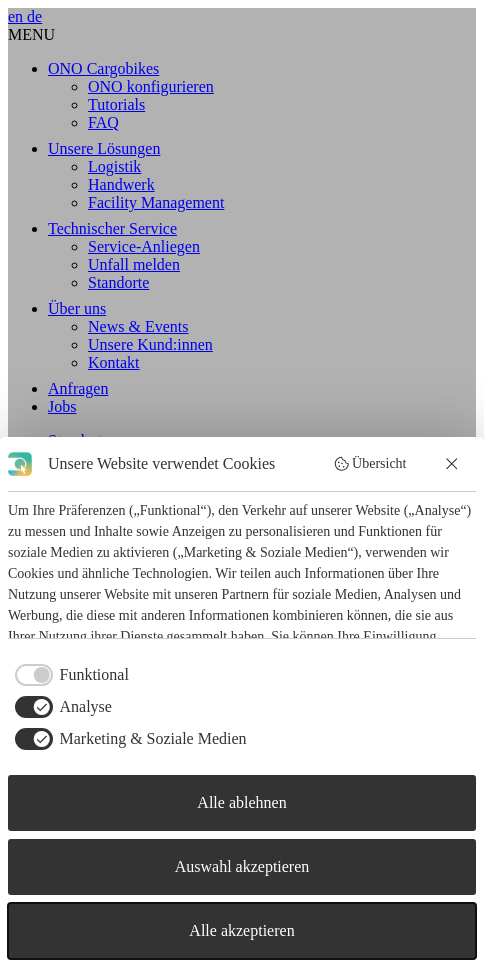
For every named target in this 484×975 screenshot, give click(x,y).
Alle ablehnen (241, 802)
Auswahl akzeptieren (242, 866)
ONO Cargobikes (103, 68)
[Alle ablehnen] (453, 464)
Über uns (77, 308)
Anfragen (78, 388)
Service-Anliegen (144, 246)
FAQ (103, 122)
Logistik (114, 166)
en (17, 16)
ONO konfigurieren (151, 86)
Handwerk (121, 184)
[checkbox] (68, 675)
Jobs (62, 406)
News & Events (138, 326)
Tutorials (116, 104)
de (34, 16)
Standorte (118, 282)
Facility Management (156, 202)
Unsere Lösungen (104, 148)
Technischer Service (112, 228)
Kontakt (114, 362)
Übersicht (370, 464)
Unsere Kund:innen (150, 344)
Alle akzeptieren (241, 930)
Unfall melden (134, 264)
